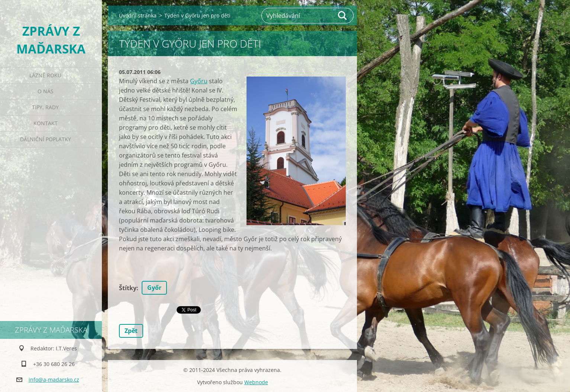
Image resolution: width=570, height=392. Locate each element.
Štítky (128, 288)
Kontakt (46, 123)
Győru (199, 81)
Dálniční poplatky (46, 139)
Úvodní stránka (138, 15)
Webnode (256, 382)
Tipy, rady (45, 107)
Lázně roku (45, 75)
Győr (154, 288)
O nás (46, 91)
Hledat (343, 16)
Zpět (131, 331)
